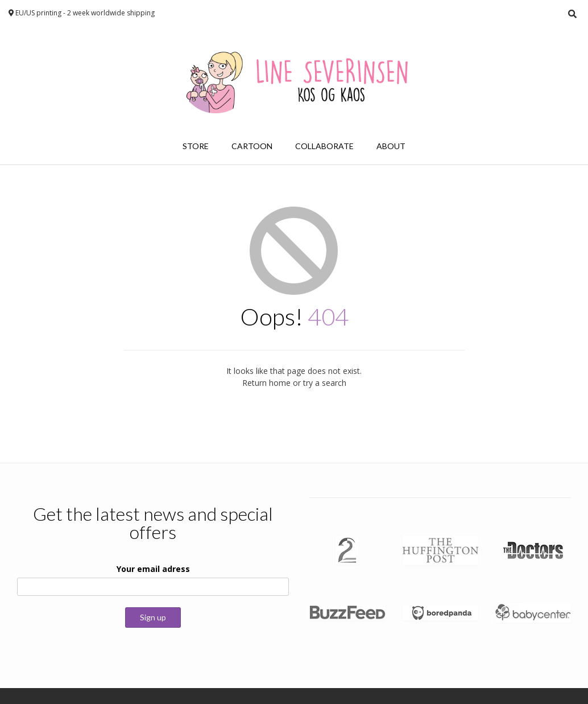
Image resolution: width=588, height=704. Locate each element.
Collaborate (324, 146)
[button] (347, 550)
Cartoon (252, 146)
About (391, 146)
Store (196, 146)
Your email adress (153, 569)
